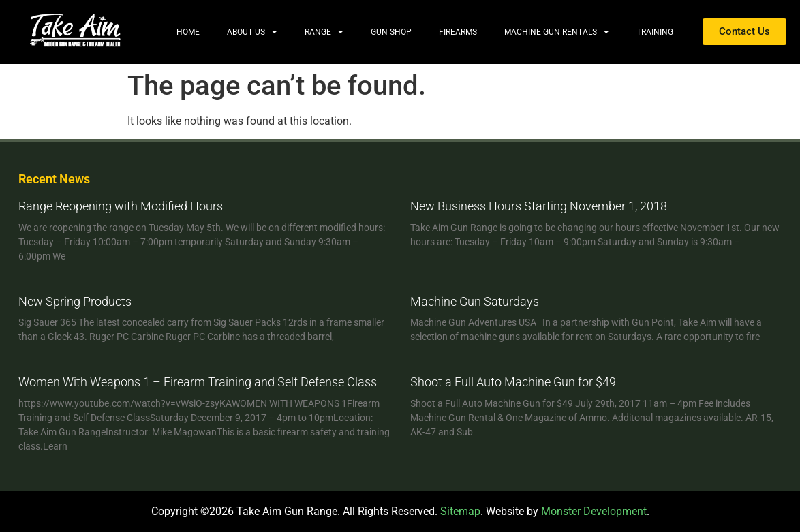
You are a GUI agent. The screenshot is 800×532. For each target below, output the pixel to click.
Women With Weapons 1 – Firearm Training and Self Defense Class (198, 382)
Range (324, 32)
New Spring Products (75, 301)
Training (655, 32)
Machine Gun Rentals (557, 32)
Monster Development (594, 511)
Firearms (458, 32)
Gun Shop (391, 32)
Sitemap (460, 511)
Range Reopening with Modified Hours (121, 206)
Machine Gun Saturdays (475, 301)
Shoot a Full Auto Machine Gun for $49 (513, 382)
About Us (252, 32)
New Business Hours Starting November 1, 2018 (539, 206)
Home (188, 32)
